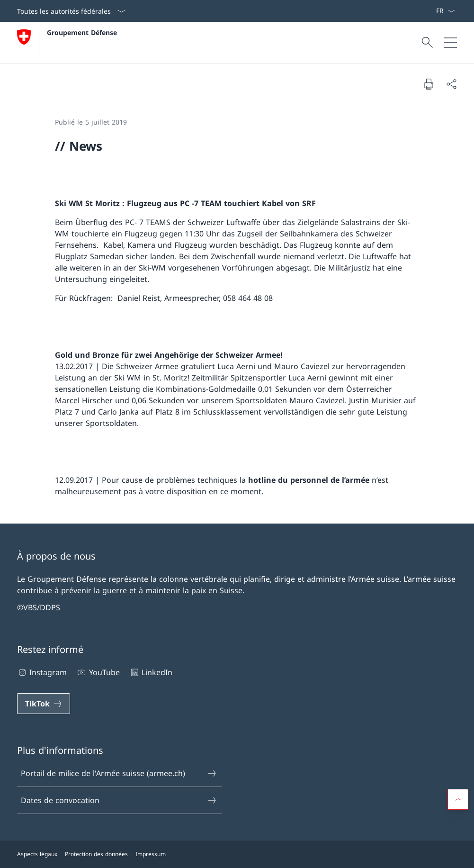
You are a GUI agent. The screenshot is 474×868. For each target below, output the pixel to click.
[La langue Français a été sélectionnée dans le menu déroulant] (445, 11)
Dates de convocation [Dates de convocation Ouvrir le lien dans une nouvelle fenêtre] (119, 800)
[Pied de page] (237, 854)
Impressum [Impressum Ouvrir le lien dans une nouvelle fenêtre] (151, 854)
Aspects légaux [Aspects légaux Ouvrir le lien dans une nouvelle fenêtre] (37, 854)
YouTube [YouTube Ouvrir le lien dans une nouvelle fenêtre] (98, 672)
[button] (458, 799)
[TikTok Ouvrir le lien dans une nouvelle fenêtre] (44, 704)
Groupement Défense (82, 32)
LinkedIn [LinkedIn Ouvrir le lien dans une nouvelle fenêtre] (151, 672)
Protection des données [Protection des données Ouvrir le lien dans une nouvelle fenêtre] (96, 854)
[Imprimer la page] (429, 84)
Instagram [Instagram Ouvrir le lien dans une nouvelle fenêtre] (42, 672)
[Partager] (451, 84)
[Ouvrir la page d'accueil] (67, 43)
